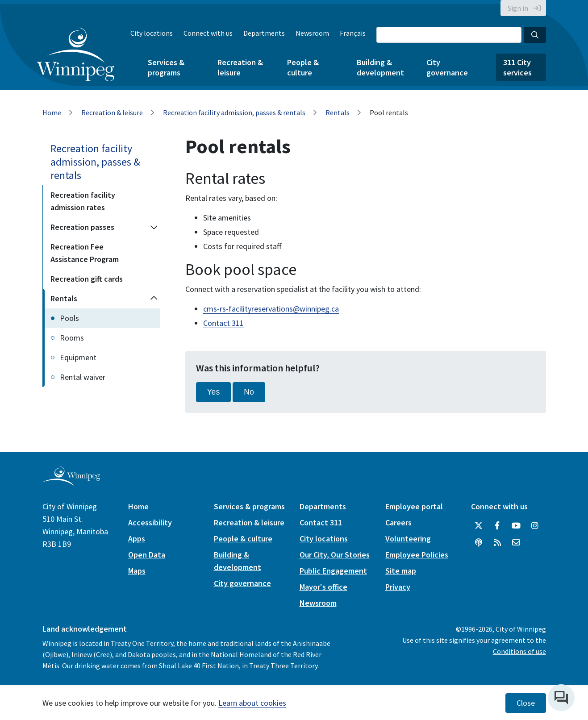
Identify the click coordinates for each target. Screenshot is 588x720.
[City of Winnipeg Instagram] (535, 526)
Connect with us (208, 33)
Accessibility (150, 522)
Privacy (398, 587)
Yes (214, 392)
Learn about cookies (252, 703)
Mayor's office (323, 587)
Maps (137, 571)
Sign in (518, 8)
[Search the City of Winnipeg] (449, 35)
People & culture (303, 67)
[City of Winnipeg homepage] (71, 482)
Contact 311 (223, 323)
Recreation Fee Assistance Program (85, 253)
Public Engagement (333, 571)
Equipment (78, 357)
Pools (69, 318)
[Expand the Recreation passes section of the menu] (154, 227)
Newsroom (312, 33)
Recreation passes (82, 227)
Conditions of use (519, 651)
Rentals (338, 112)
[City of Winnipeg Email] (516, 543)
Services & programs (166, 67)
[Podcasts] (479, 543)
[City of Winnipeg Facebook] (497, 526)
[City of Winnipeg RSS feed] (497, 543)
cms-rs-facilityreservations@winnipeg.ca (271, 309)
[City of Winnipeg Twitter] (479, 526)
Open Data (147, 555)
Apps (137, 539)
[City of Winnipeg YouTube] (516, 526)
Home (52, 112)
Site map (401, 571)
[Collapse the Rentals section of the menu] (154, 299)
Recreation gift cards (87, 279)
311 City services (517, 67)
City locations (152, 33)
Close (526, 703)
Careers (398, 522)
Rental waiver (83, 377)
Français (353, 33)
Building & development (380, 67)
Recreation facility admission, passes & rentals (234, 112)
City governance (447, 67)
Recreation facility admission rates (83, 201)
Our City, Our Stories (335, 555)
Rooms (72, 338)
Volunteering (408, 539)
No (249, 392)
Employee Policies (417, 555)
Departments (264, 33)
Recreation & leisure (240, 67)
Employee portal (414, 506)
